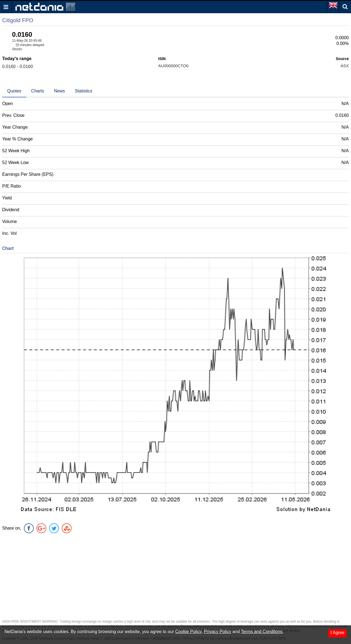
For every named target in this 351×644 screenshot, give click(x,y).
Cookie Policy (188, 632)
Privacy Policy (218, 632)
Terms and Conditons (261, 632)
